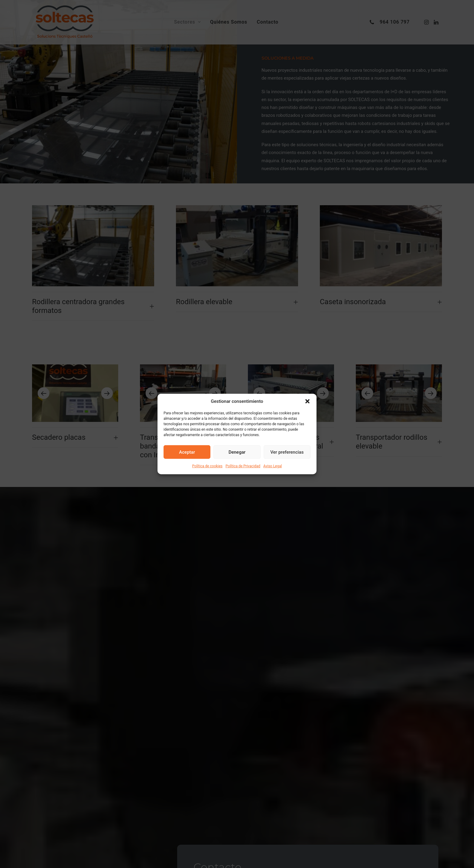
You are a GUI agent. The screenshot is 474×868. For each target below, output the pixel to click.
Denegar (237, 452)
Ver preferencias (287, 452)
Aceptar (187, 452)
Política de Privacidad (243, 466)
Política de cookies (208, 466)
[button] (307, 401)
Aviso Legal (273, 466)
